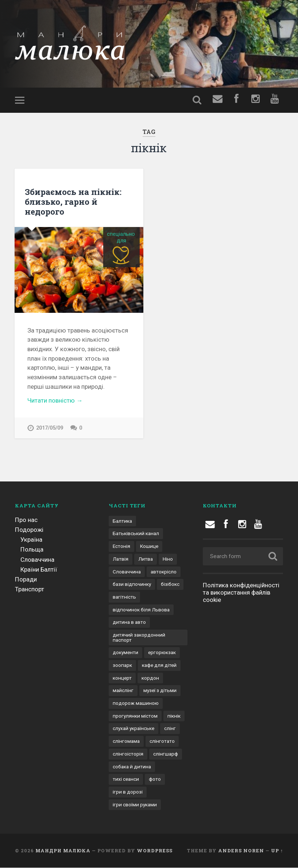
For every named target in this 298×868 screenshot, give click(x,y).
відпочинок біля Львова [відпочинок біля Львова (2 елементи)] (141, 610)
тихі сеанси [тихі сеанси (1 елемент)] (126, 779)
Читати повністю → (55, 400)
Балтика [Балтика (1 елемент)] (122, 521)
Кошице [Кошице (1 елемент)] (149, 546)
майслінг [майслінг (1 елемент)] (123, 691)
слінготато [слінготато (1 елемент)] (162, 741)
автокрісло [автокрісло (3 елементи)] (164, 572)
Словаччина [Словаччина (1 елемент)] (127, 572)
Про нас (26, 520)
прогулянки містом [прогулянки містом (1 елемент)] (135, 716)
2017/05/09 (50, 428)
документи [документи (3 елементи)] (125, 653)
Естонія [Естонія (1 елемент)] (121, 546)
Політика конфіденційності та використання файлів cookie (241, 592)
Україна (31, 540)
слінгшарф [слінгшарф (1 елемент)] (166, 754)
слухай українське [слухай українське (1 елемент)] (133, 729)
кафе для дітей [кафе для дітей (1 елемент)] (159, 665)
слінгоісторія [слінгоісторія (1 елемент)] (128, 754)
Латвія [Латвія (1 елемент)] (121, 559)
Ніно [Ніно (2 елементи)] (168, 559)
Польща (32, 550)
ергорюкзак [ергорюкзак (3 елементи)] (162, 653)
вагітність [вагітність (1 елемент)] (124, 597)
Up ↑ (277, 851)
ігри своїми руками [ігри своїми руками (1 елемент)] (135, 804)
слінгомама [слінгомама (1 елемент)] (126, 741)
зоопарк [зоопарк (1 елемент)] (122, 665)
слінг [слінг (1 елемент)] (170, 729)
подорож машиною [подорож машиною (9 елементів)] (136, 703)
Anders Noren (241, 851)
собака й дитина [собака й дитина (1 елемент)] (132, 767)
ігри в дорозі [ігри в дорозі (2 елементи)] (128, 792)
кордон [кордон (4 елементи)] (150, 678)
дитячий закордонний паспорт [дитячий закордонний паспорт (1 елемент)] (139, 637)
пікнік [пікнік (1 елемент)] (174, 716)
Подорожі (29, 530)
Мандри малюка (63, 851)
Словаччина (37, 560)
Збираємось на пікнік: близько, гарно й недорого (73, 201)
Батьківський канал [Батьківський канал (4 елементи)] (136, 534)
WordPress (155, 851)
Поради (26, 580)
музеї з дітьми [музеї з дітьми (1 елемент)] (160, 691)
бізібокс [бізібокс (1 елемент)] (170, 584)
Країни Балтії (39, 569)
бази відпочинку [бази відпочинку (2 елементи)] (132, 584)
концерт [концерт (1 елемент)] (122, 678)
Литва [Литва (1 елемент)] (146, 559)
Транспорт (30, 589)
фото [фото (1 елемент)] (155, 779)
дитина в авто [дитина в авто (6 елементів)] (129, 622)
